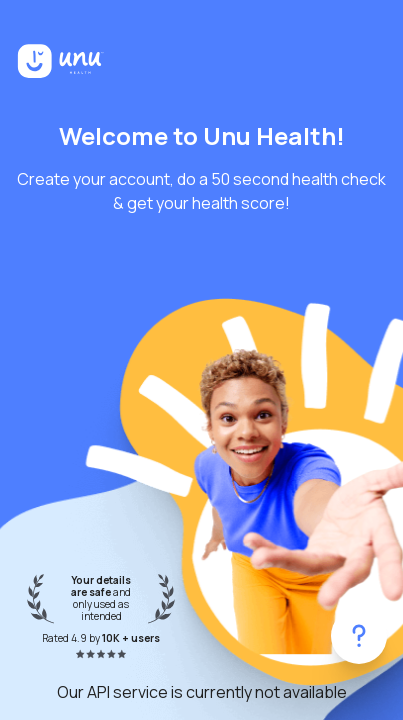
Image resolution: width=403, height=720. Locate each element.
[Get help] (359, 636)
